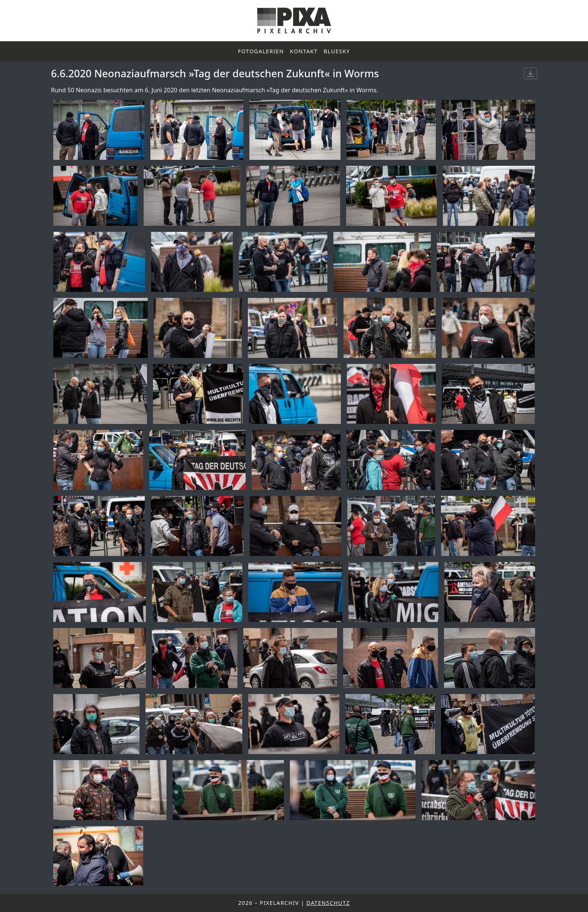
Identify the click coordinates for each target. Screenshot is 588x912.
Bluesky (337, 51)
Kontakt (304, 51)
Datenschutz (328, 903)
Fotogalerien (261, 51)
